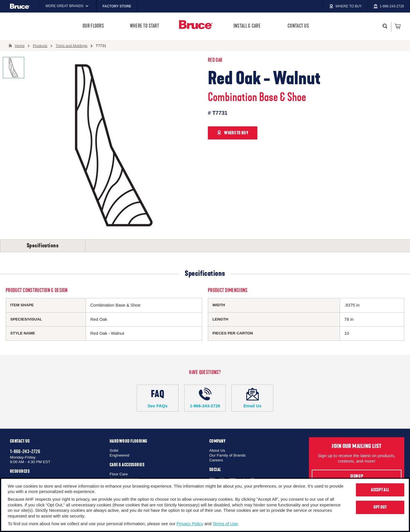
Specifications (43, 246)
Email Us (252, 398)
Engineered (119, 455)
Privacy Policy (190, 524)
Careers (216, 460)
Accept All (380, 490)
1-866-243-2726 (205, 398)
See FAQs (158, 398)
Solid (114, 450)
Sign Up (357, 476)
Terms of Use (225, 524)
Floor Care (119, 474)
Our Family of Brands (227, 455)
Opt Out (380, 507)
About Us (217, 450)
